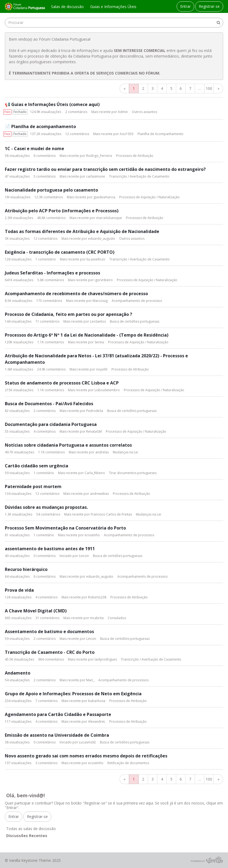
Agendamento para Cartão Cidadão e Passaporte (58, 714)
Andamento (18, 673)
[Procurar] (218, 23)
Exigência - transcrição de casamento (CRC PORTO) (60, 252)
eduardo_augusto (102, 239)
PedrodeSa (95, 411)
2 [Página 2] (143, 88)
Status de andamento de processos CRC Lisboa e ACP (62, 383)
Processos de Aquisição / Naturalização (149, 197)
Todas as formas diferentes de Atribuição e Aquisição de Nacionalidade (82, 231)
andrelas (102, 452)
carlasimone (96, 176)
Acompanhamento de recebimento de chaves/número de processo (76, 294)
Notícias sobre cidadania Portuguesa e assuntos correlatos (68, 445)
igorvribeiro (104, 280)
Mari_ (90, 680)
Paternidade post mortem (33, 486)
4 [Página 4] (162, 88)
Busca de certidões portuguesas (135, 321)
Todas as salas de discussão (31, 829)
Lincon (84, 556)
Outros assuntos (144, 112)
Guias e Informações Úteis (113, 7)
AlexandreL (97, 721)
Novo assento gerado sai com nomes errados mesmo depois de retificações (86, 756)
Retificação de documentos (128, 763)
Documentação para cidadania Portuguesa (51, 424)
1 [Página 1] (134, 88)
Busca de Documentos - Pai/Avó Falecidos (49, 404)
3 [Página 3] (153, 88)
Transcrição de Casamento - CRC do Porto (50, 652)
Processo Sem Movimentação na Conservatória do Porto (65, 528)
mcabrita (97, 618)
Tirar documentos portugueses (133, 473)
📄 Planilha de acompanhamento (40, 126)
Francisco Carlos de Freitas (111, 514)
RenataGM (94, 431)
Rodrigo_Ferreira (99, 156)
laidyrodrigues (106, 659)
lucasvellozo (96, 259)
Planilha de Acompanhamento (160, 134)
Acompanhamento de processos (137, 301)
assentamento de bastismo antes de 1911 (50, 549)
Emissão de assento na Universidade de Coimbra (57, 735)
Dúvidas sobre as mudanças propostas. (46, 507)
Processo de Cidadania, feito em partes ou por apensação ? (68, 314)
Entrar (185, 6)
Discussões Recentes (27, 836)
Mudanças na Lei (125, 452)
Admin (123, 112)
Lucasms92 (87, 742)
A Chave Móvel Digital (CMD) (36, 611)
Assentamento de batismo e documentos (49, 631)
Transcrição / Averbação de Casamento (139, 176)
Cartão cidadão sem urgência (37, 466)
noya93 (102, 369)
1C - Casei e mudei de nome (35, 149)
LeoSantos (98, 321)
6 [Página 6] (181, 88)
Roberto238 (97, 597)
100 (209, 88)
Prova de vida (19, 590)
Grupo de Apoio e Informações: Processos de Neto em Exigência (73, 694)
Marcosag (100, 301)
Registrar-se (209, 6)
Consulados (117, 618)
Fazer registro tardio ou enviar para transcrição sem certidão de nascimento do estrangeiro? (105, 169)
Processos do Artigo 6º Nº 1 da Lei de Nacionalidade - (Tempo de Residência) (87, 335)
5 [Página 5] (171, 88)
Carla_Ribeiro (95, 473)
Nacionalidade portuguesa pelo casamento (51, 190)
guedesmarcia (104, 197)
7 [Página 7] (190, 88)
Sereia (99, 342)
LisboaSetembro (107, 390)
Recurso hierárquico (26, 569)
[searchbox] (114, 23)
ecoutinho (92, 535)
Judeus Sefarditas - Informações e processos (53, 273)
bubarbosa (97, 701)
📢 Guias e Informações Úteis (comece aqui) (52, 104)
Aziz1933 (127, 134)
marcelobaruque (109, 218)
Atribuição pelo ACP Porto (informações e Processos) (62, 211)
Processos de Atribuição (135, 156)
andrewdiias (99, 494)
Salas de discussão (67, 7)
